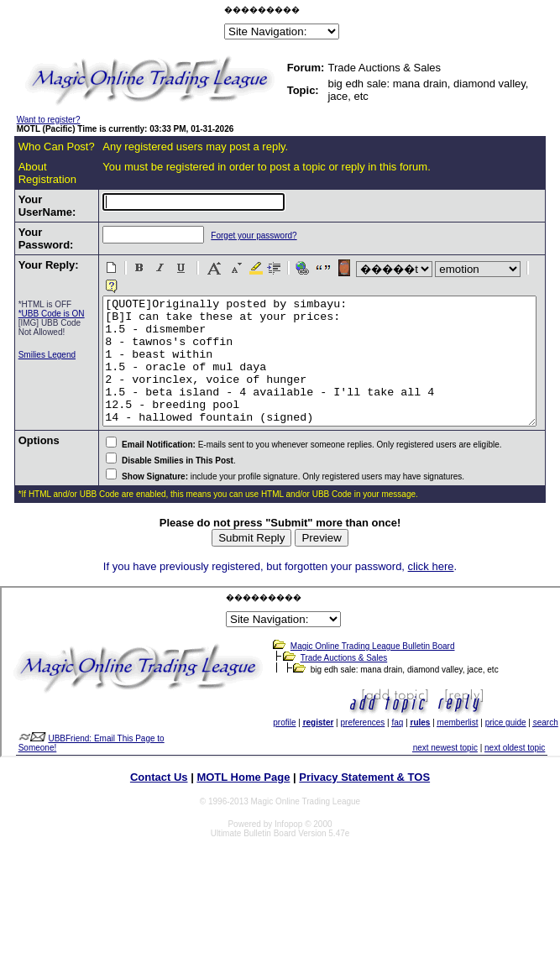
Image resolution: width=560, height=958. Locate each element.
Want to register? (49, 120)
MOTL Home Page (243, 796)
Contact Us (159, 796)
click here (431, 586)
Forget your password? (221, 248)
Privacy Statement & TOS (364, 796)
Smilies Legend (33, 398)
